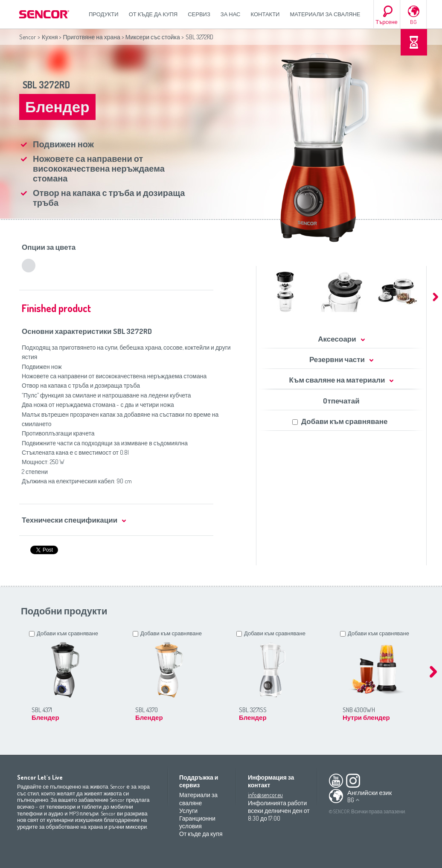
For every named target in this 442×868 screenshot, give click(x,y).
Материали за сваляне (325, 14)
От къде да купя (153, 14)
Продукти (104, 14)
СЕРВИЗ (199, 14)
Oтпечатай (341, 401)
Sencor (28, 37)
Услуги (188, 811)
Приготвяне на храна (91, 37)
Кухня (50, 37)
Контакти (265, 14)
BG (413, 22)
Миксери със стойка (153, 37)
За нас (231, 14)
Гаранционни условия (197, 822)
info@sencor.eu (265, 795)
